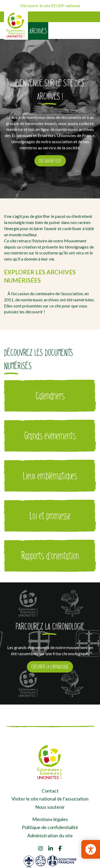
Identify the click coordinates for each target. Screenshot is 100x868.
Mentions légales (50, 819)
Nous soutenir (50, 807)
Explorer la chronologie (50, 667)
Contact (50, 791)
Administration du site (50, 835)
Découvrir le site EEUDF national (50, 5)
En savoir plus (50, 161)
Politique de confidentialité (50, 827)
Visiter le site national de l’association (50, 799)
